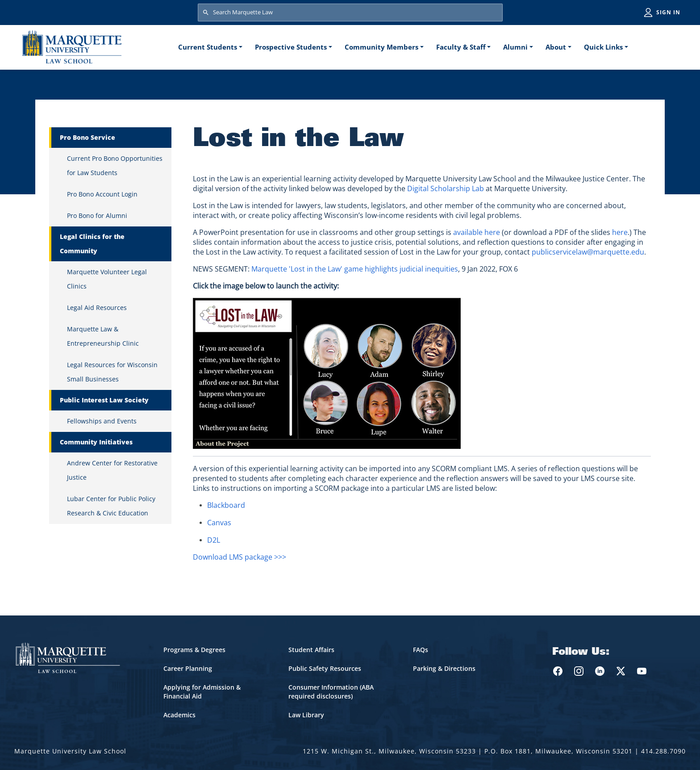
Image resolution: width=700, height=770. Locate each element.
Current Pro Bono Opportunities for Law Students (115, 165)
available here (477, 232)
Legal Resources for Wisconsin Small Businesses (112, 372)
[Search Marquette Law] (350, 13)
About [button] (556, 47)
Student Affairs (311, 650)
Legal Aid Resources (97, 308)
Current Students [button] (208, 47)
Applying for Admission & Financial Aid (202, 692)
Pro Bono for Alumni (97, 216)
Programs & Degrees (194, 650)
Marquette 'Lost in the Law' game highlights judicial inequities (355, 269)
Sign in (668, 12)
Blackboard (226, 505)
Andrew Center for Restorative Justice (112, 470)
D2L (214, 540)
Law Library (306, 715)
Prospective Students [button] (291, 47)
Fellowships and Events (102, 421)
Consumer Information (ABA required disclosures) (331, 692)
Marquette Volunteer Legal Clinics (107, 279)
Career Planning (188, 668)
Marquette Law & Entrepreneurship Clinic (103, 336)
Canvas (219, 523)
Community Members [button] (381, 47)
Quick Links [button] (603, 47)
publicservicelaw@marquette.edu (588, 252)
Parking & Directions (444, 668)
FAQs (421, 650)
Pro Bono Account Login (102, 194)
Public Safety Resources (325, 668)
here (620, 232)
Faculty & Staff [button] (461, 47)
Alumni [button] (515, 47)
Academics (179, 715)
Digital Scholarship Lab (446, 188)
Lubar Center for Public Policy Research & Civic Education (111, 506)
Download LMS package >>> (240, 557)
